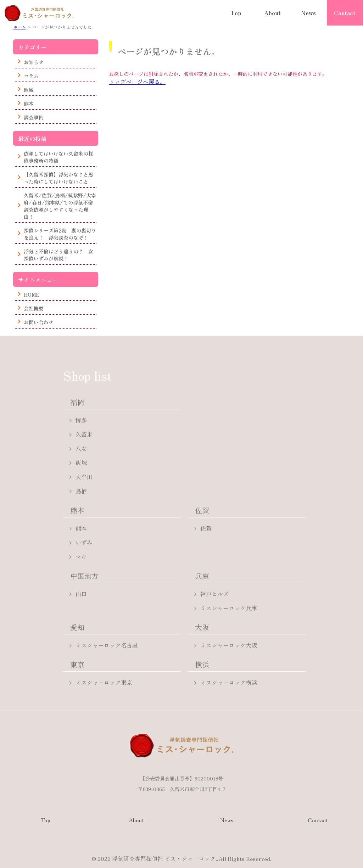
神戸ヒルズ (214, 594)
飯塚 (81, 463)
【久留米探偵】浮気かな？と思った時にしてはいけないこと (58, 178)
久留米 (84, 434)
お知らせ (34, 62)
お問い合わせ (39, 322)
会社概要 (34, 308)
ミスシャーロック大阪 (229, 645)
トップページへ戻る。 (137, 82)
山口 (81, 594)
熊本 (29, 103)
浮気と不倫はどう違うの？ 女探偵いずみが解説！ (58, 255)
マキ (81, 556)
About (272, 13)
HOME (32, 295)
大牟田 (84, 477)
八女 (81, 448)
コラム (31, 76)
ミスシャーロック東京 (104, 682)
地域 (29, 90)
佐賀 (206, 528)
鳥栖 (81, 491)
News (308, 13)
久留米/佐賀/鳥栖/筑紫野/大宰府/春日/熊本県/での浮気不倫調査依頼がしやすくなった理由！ (60, 206)
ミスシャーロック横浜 (229, 682)
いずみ (84, 542)
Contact (345, 13)
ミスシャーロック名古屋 (107, 645)
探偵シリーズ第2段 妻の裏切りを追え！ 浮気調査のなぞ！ (60, 234)
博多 (81, 420)
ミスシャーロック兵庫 (229, 608)
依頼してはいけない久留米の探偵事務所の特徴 (58, 157)
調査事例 (34, 117)
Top (236, 13)
